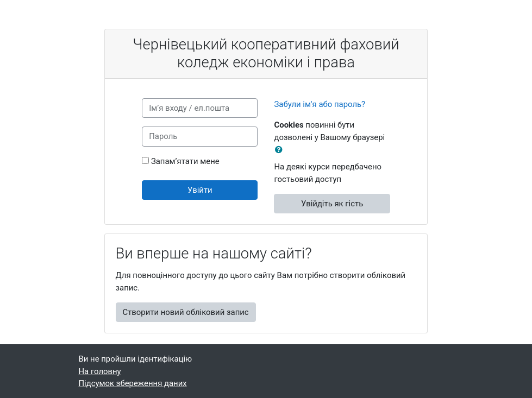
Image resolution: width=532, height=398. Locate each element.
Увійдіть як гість (332, 204)
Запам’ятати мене (185, 161)
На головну (100, 371)
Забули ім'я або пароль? (320, 104)
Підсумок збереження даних (133, 383)
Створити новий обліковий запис (186, 312)
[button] (281, 150)
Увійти (200, 190)
